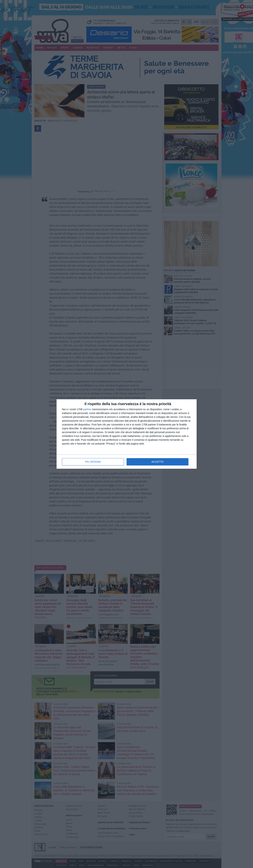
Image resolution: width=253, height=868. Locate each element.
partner (87, 409)
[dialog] (127, 434)
